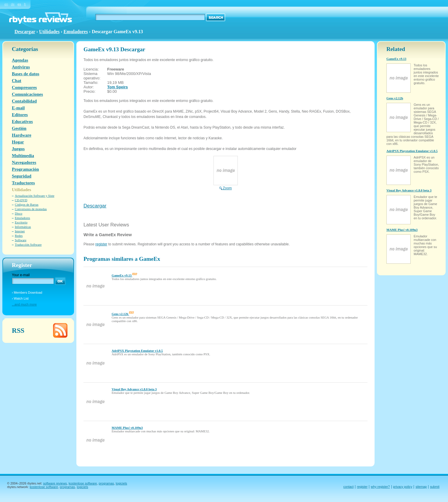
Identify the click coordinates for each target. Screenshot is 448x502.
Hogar (18, 142)
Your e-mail (21, 275)
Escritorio (21, 222)
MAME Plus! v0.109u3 (127, 428)
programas (106, 483)
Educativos (22, 121)
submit (435, 487)
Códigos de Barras (27, 204)
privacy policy (403, 487)
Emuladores (76, 32)
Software (21, 240)
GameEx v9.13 (124, 275)
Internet (20, 231)
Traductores (23, 183)
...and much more (24, 304)
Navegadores (24, 162)
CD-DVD (21, 200)
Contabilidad (24, 101)
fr (25, 4)
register (101, 244)
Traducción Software (28, 244)
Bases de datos (26, 74)
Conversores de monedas (31, 209)
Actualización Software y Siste (34, 196)
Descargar (95, 206)
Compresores (24, 87)
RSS (18, 330)
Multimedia (23, 156)
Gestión (19, 128)
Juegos (18, 149)
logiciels (121, 483)
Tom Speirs (118, 87)
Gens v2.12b (123, 314)
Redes (19, 236)
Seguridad (22, 176)
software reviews (55, 483)
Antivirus (21, 67)
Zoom (226, 186)
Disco (19, 213)
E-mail (18, 108)
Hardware (22, 135)
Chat (17, 81)
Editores (20, 115)
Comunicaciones (27, 94)
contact (349, 487)
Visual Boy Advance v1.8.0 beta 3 (134, 389)
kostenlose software (83, 483)
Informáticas (23, 227)
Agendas (20, 60)
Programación (25, 169)
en (6, 4)
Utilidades (49, 32)
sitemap (421, 487)
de (13, 4)
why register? (380, 487)
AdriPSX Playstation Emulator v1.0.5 (137, 351)
